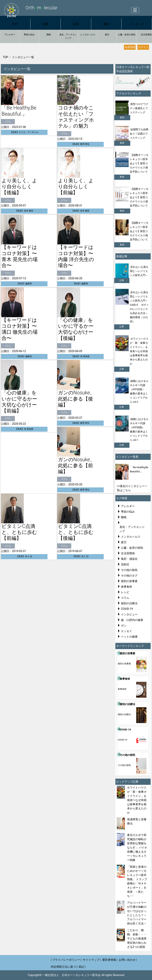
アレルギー (10, 35)
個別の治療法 (129, 603)
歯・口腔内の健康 (132, 620)
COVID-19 (127, 609)
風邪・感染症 (129, 559)
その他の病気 (129, 570)
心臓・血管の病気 (127, 35)
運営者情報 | (110, 960)
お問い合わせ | (128, 960)
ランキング (137, 24)
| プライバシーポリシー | (66, 960)
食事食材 (126, 587)
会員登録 (130, 47)
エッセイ (126, 631)
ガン (124, 625)
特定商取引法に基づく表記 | (68, 967)
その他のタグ (129, 576)
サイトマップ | (92, 960)
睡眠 (49, 35)
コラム (125, 598)
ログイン (143, 47)
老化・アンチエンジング (68, 36)
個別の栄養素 (129, 581)
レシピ (125, 592)
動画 (106, 24)
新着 (46, 24)
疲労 (107, 35)
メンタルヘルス (88, 35)
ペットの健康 (129, 637)
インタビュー (129, 614)
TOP (15, 24)
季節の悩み (29, 35)
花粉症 (125, 564)
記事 (76, 24)
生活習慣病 (128, 553)
